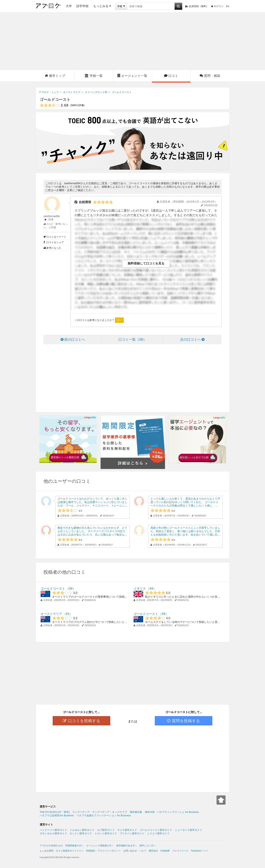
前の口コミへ (73, 340)
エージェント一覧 (132, 76)
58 (71, 589)
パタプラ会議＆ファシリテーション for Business (104, 815)
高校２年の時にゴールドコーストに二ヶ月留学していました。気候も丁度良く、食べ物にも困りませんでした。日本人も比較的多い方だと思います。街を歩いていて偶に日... (185, 531)
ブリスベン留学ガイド (132, 833)
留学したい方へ (148, 846)
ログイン (217, 6)
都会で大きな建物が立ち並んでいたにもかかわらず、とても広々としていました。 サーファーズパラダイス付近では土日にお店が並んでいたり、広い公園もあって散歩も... (92, 531)
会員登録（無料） (197, 6)
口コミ (171, 76)
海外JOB (150, 812)
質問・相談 (210, 76)
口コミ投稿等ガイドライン (70, 851)
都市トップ (55, 76)
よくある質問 (47, 851)
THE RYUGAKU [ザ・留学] (55, 812)
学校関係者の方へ (74, 846)
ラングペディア (81, 812)
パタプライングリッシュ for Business (178, 812)
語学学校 (82, 6)
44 (151, 589)
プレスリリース (180, 851)
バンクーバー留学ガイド (53, 830)
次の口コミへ (192, 340)
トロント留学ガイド (106, 833)
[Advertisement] (133, 41)
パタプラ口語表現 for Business (57, 815)
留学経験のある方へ (127, 846)
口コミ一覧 (132, 340)
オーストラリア (51, 614)
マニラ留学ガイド (127, 830)
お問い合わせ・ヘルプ (135, 851)
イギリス (140, 589)
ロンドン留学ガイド (81, 833)
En (228, 6)
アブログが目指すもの (51, 846)
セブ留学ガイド (106, 830)
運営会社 (153, 851)
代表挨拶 (165, 851)
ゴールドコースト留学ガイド (156, 830)
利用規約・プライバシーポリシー (103, 851)
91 (68, 614)
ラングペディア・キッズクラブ (110, 812)
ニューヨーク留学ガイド (188, 830)
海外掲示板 (136, 812)
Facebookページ (199, 851)
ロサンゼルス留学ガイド (53, 833)
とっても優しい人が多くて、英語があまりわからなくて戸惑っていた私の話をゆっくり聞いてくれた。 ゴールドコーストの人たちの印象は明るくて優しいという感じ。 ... (185, 502)
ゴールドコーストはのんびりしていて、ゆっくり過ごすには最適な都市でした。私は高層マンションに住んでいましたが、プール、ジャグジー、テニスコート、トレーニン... (92, 502)
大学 (69, 6)
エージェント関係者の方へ (100, 846)
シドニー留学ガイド (158, 833)
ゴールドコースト (55, 100)
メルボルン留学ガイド (82, 830)
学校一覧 (94, 76)
